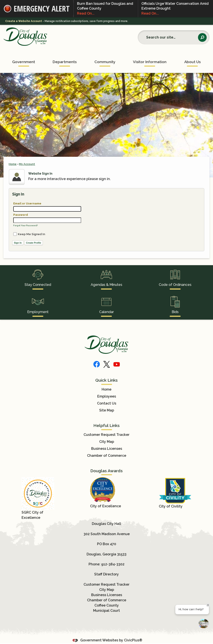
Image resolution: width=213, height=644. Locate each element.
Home (13, 164)
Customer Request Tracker (106, 435)
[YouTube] (117, 364)
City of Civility (171, 506)
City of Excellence (106, 506)
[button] (202, 37)
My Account (27, 164)
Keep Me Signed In (31, 234)
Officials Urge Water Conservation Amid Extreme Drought (175, 9)
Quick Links (106, 380)
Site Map (107, 410)
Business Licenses (107, 449)
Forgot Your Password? (25, 225)
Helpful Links (106, 425)
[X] (107, 364)
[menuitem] (24, 61)
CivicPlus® (133, 640)
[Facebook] (97, 364)
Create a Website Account (24, 21)
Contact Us (107, 403)
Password (21, 215)
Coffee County (107, 605)
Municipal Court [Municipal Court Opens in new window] (106, 611)
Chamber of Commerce (107, 456)
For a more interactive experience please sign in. (70, 179)
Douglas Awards (106, 471)
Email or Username (27, 203)
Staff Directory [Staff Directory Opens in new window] (106, 574)
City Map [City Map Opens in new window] (107, 442)
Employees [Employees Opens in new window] (107, 396)
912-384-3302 (113, 564)
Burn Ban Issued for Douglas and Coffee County (106, 9)
